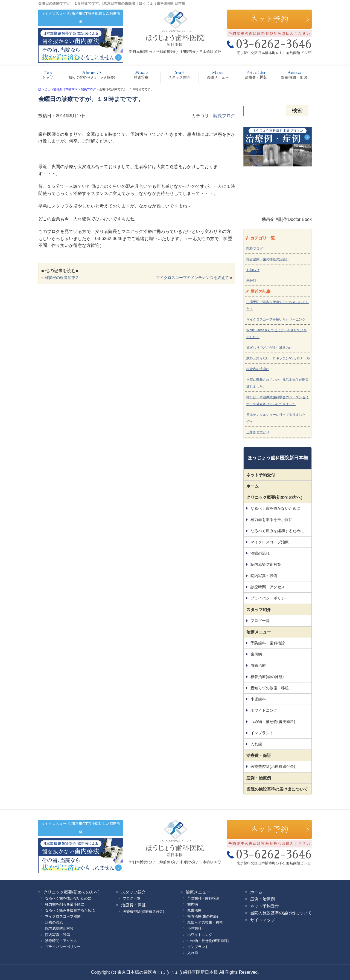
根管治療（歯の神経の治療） (268, 259)
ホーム (51, 76)
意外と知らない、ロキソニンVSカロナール (278, 358)
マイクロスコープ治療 (136, 76)
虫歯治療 (258, 665)
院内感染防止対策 (266, 564)
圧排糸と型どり (258, 432)
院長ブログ (224, 116)
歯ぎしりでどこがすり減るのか (269, 348)
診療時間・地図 (290, 76)
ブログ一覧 (260, 621)
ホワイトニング (264, 710)
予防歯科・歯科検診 (268, 643)
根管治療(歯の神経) (267, 677)
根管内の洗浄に (258, 369)
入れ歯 (256, 744)
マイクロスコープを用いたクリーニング (276, 319)
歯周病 (256, 654)
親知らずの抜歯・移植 (270, 688)
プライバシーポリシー (270, 598)
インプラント (262, 733)
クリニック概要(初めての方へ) (90, 76)
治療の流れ (260, 553)
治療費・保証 (250, 76)
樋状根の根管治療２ (62, 278)
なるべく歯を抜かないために (275, 508)
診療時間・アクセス (268, 587)
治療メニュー (213, 76)
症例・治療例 (259, 778)
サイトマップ (262, 920)
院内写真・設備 (264, 576)
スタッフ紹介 (174, 76)
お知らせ (253, 270)
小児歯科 (258, 699)
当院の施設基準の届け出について (277, 789)
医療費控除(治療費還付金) (273, 766)
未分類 (251, 281)
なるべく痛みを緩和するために (277, 531)
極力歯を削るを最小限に (272, 520)
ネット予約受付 (261, 475)
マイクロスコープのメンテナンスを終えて (192, 278)
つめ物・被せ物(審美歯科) (273, 722)
